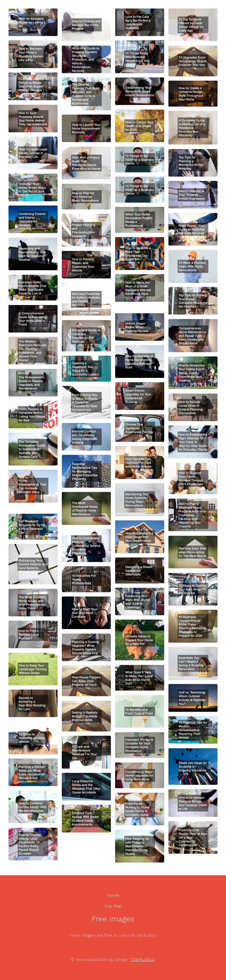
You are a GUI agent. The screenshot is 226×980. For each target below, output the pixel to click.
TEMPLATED (142, 959)
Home (113, 895)
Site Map (113, 906)
